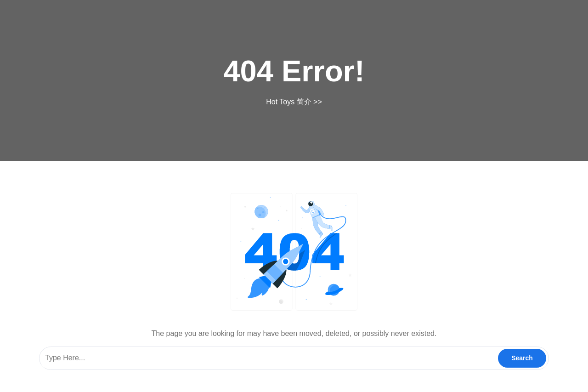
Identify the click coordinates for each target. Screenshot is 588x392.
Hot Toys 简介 (288, 102)
